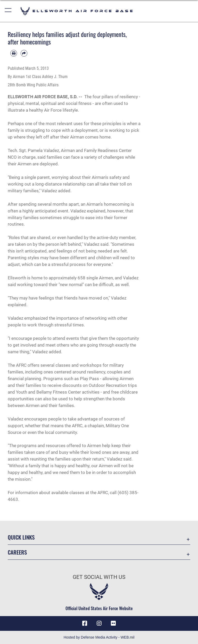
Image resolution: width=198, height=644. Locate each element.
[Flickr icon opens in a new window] (113, 623)
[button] (8, 11)
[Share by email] (24, 53)
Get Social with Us (99, 577)
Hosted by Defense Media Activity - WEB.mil (99, 637)
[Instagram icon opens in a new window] (99, 623)
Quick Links (21, 537)
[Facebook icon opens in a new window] (85, 623)
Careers (17, 552)
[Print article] (14, 53)
